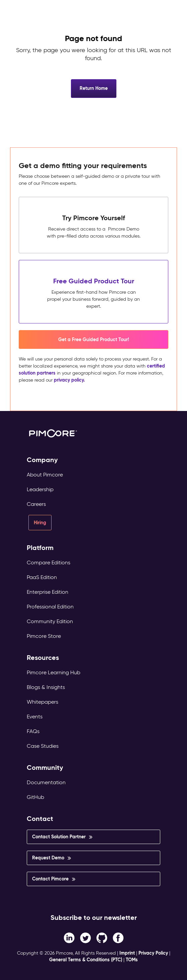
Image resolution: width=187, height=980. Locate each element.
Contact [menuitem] (40, 819)
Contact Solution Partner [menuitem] (59, 837)
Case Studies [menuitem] (43, 746)
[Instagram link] (102, 938)
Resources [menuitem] (43, 658)
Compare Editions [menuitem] (49, 563)
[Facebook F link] (69, 938)
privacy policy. (69, 380)
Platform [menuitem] (40, 548)
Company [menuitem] (42, 460)
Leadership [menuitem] (40, 489)
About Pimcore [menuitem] (45, 475)
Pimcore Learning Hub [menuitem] (54, 672)
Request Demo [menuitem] (48, 858)
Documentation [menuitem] (46, 782)
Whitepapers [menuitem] (42, 702)
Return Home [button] (94, 88)
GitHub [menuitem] (35, 797)
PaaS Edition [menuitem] (42, 577)
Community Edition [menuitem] (50, 621)
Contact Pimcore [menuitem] (50, 879)
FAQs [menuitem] (33, 731)
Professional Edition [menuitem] (50, 607)
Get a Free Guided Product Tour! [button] (94, 339)
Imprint (127, 953)
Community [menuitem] (45, 768)
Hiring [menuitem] (40, 523)
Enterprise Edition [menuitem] (48, 592)
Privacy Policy (153, 953)
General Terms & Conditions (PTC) (86, 960)
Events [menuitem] (35, 717)
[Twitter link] (85, 938)
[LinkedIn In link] (118, 938)
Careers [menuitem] (36, 504)
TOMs (132, 960)
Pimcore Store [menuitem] (44, 636)
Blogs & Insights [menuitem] (46, 687)
